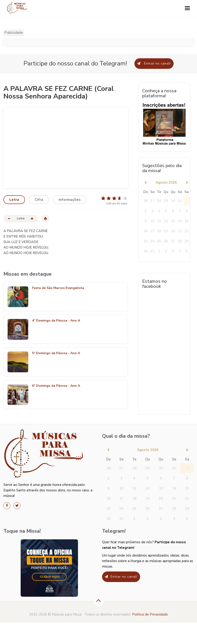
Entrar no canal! (154, 63)
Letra (14, 200)
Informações (70, 200)
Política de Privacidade (150, 614)
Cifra (39, 200)
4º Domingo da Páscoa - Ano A (56, 321)
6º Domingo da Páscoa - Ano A (56, 386)
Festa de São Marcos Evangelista (58, 288)
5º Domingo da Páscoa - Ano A (56, 353)
